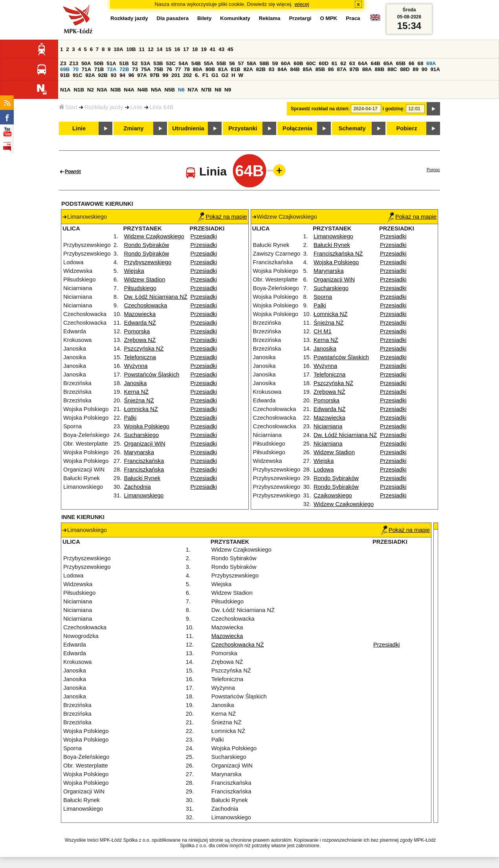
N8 (218, 90)
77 (178, 69)
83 (272, 69)
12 (151, 49)
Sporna (323, 297)
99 (166, 75)
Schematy (352, 128)
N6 (181, 90)
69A (431, 63)
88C (392, 69)
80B (210, 69)
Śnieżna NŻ (139, 400)
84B (295, 69)
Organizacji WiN (145, 444)
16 (177, 49)
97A (142, 75)
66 (412, 63)
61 (335, 63)
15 (168, 49)
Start (68, 107)
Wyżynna (136, 366)
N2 (91, 90)
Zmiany (133, 128)
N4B (143, 90)
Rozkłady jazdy (104, 107)
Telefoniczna (140, 357)
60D (324, 63)
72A (112, 69)
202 (187, 75)
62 (343, 63)
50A (86, 63)
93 (114, 75)
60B (298, 63)
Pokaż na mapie (222, 217)
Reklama (270, 18)
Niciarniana (328, 426)
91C (77, 75)
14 (160, 49)
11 (142, 49)
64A (363, 63)
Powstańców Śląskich (152, 375)
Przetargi (300, 18)
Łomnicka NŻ (141, 409)
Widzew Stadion (145, 280)
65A (388, 63)
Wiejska (134, 271)
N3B (116, 90)
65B (401, 63)
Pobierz (407, 128)
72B (124, 69)
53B (158, 63)
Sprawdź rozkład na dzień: (320, 109)
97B (154, 75)
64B (375, 63)
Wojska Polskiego (147, 426)
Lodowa (324, 470)
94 (122, 75)
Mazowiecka (140, 314)
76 (169, 69)
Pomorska (137, 331)
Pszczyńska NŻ (144, 349)
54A (183, 63)
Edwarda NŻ (140, 323)
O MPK (329, 18)
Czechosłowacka (146, 305)
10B (131, 49)
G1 (215, 75)
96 (131, 75)
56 (232, 63)
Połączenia (297, 128)
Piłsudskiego (140, 288)
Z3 (63, 63)
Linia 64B (162, 107)
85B (320, 69)
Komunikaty (235, 18)
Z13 (74, 63)
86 (331, 69)
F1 (205, 75)
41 (213, 49)
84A (282, 69)
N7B (206, 90)
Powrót (73, 172)
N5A (156, 90)
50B (99, 63)
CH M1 (323, 331)
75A (146, 69)
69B (65, 69)
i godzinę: (394, 109)
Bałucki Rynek (142, 478)
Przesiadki (204, 236)
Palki (130, 418)
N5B (170, 90)
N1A (65, 90)
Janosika (136, 383)
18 (195, 49)
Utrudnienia (188, 128)
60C (311, 63)
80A (198, 69)
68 (420, 63)
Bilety (204, 18)
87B (354, 69)
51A (111, 63)
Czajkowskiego (333, 495)
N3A (102, 90)
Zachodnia (138, 487)
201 (176, 75)
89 (416, 69)
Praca (353, 18)
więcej (302, 4)
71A (86, 69)
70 (76, 69)
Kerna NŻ (137, 392)
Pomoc (433, 170)
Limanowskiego (144, 495)
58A (251, 63)
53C (171, 63)
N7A (193, 90)
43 (221, 49)
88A (367, 69)
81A (223, 69)
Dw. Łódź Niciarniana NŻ (156, 297)
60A (286, 63)
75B (158, 69)
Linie (137, 107)
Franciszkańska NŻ (338, 254)
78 (187, 69)
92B (103, 75)
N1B (79, 90)
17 (186, 49)
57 (241, 63)
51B (124, 63)
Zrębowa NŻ (140, 340)
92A (90, 75)
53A (145, 63)
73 (135, 69)
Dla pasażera (173, 18)
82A (248, 69)
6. (197, 75)
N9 (228, 90)
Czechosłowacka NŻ (238, 645)
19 (204, 49)
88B (380, 69)
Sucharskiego (142, 435)
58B (264, 63)
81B (235, 69)
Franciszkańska (144, 461)
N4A (129, 90)
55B (221, 63)
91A (435, 69)
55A (209, 63)
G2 (225, 75)
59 (275, 63)
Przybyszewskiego (148, 262)
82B (261, 69)
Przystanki (243, 128)
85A (308, 69)
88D (405, 69)
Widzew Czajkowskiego (154, 236)
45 (230, 49)
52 (135, 63)
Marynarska (139, 452)
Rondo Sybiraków (147, 245)
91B (65, 75)
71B (99, 69)
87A (341, 69)
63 (352, 63)
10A (118, 49)
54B (196, 63)
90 (425, 69)
